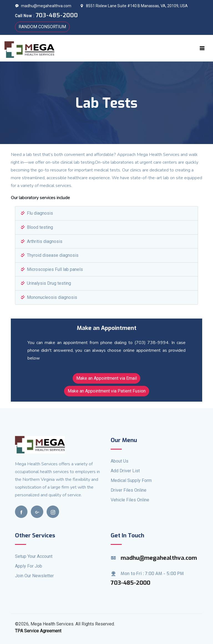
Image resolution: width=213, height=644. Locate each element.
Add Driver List (125, 471)
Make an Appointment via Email (106, 378)
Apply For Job (29, 566)
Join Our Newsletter (34, 576)
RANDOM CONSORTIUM (42, 27)
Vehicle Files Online (130, 500)
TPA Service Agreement (38, 631)
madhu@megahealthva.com (43, 6)
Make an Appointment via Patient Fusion (107, 391)
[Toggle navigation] (202, 48)
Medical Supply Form (131, 480)
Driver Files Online (129, 490)
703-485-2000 (130, 583)
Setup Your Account (34, 556)
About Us (120, 461)
